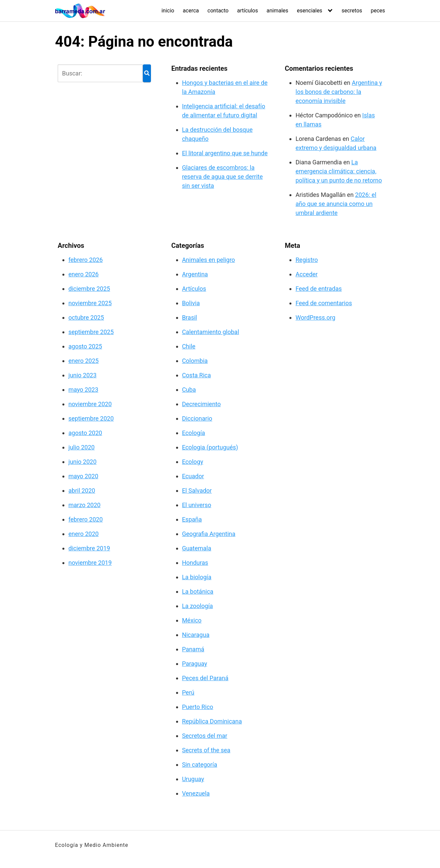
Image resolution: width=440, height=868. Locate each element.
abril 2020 (82, 491)
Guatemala (197, 548)
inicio (168, 11)
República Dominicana (212, 721)
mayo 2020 (83, 476)
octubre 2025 (86, 317)
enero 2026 (84, 274)
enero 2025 (84, 361)
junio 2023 (82, 375)
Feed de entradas (319, 289)
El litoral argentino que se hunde (225, 153)
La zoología (198, 606)
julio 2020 (81, 447)
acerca (191, 11)
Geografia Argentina (209, 534)
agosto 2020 (85, 433)
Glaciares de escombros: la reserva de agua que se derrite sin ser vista (223, 177)
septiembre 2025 (91, 332)
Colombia (195, 361)
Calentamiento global (211, 332)
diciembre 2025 (89, 289)
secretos (352, 11)
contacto (218, 11)
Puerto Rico (198, 707)
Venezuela (196, 793)
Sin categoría (200, 765)
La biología (197, 577)
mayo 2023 (83, 390)
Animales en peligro (209, 260)
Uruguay (193, 779)
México (192, 620)
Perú (188, 692)
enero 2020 (84, 534)
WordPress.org (315, 317)
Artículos (194, 289)
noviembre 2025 (90, 303)
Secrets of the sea (206, 750)
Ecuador (193, 476)
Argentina (195, 274)
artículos (248, 11)
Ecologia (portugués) (210, 447)
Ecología (194, 433)
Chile (189, 346)
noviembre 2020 (90, 404)
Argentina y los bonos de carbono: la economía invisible (339, 92)
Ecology (193, 462)
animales (278, 11)
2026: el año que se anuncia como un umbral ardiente (336, 204)
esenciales (310, 11)
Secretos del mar (205, 736)
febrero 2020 (86, 519)
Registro (307, 260)
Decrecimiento (202, 404)
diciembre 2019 (89, 548)
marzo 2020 (85, 505)
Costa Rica (197, 375)
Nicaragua (196, 635)
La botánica (198, 591)
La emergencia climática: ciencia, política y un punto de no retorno (339, 171)
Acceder (307, 274)
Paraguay (195, 664)
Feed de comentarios (324, 303)
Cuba (189, 390)
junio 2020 (82, 462)
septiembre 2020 (91, 418)
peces (378, 11)
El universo (197, 505)
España (192, 519)
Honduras (195, 563)
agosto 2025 (85, 346)
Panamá (193, 649)
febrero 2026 (86, 260)
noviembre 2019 (90, 563)
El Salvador (197, 491)
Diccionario (197, 418)
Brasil (190, 317)
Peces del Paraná (205, 678)
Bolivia (191, 303)
